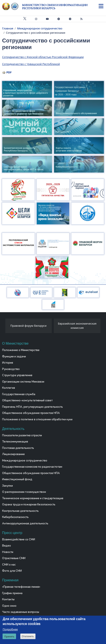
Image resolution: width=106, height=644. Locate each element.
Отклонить (28, 636)
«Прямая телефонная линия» (21, 587)
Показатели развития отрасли (22, 435)
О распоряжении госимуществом (24, 492)
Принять (9, 636)
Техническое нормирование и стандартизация (33, 498)
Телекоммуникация (15, 442)
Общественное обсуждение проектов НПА (31, 413)
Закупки (7, 486)
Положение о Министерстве (21, 350)
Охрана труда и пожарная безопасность (29, 505)
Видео (7, 546)
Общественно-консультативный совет (27, 400)
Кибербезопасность (15, 517)
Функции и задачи (14, 357)
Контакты (8, 599)
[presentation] (4, 327)
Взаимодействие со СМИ (19, 540)
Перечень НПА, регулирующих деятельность (32, 407)
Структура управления (17, 375)
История (8, 363)
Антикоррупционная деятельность (25, 524)
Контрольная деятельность (20, 511)
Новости (8, 552)
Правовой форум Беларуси (28, 326)
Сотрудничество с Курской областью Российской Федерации (43, 57)
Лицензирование (13, 454)
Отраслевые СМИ (14, 558)
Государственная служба (19, 394)
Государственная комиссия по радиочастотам (32, 467)
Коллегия (9, 388)
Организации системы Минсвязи (23, 382)
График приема (12, 593)
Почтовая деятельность (18, 448)
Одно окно (9, 606)
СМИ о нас (9, 565)
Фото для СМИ (12, 571)
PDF (9, 72)
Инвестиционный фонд (17, 479)
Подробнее (10, 629)
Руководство (11, 369)
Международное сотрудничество (40, 28)
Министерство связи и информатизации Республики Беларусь (55, 7)
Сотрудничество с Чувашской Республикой (31, 64)
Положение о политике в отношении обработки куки (37, 419)
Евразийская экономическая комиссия (77, 326)
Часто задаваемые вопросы (21, 612)
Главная (8, 28)
